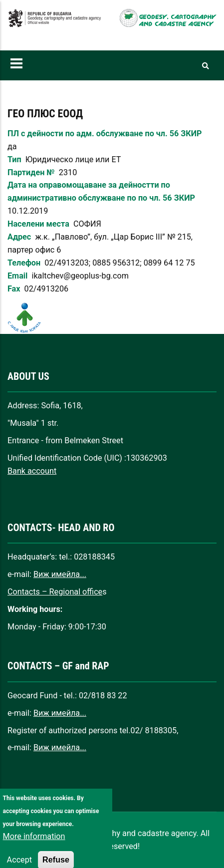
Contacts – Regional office (55, 592)
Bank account (32, 471)
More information (34, 845)
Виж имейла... (60, 574)
